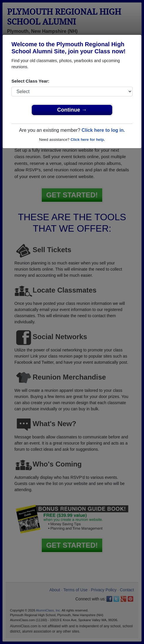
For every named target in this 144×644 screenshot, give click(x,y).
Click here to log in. (103, 130)
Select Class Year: (30, 81)
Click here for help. (88, 140)
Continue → (72, 110)
